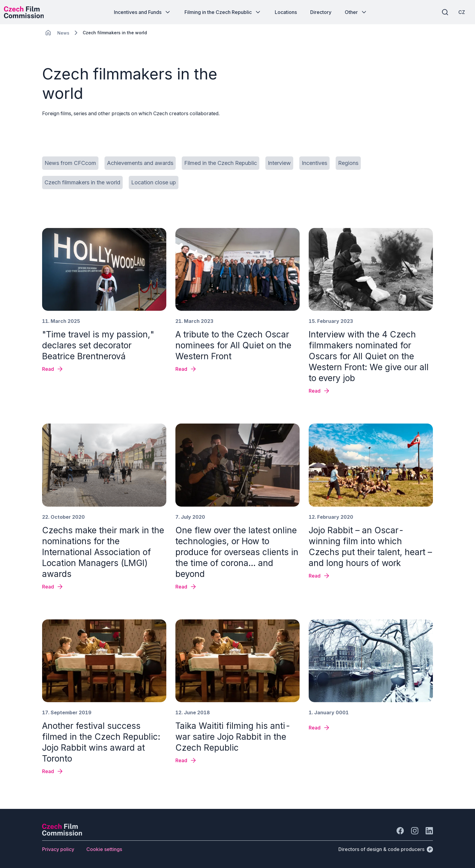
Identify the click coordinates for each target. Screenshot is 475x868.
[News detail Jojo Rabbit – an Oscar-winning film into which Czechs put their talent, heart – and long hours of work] (319, 576)
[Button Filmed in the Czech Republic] (221, 163)
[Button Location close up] (154, 183)
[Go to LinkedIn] (429, 831)
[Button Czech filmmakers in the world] (82, 183)
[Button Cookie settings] (104, 849)
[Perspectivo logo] (62, 834)
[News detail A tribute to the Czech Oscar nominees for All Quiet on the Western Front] (186, 369)
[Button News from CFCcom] (70, 163)
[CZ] (457, 12)
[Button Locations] (286, 12)
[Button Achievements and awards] (140, 163)
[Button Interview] (279, 163)
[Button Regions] (348, 163)
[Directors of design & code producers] (386, 849)
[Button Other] (356, 12)
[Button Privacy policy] (58, 849)
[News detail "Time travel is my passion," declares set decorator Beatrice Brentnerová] (53, 369)
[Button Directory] (321, 12)
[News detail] (319, 728)
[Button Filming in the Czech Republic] (223, 12)
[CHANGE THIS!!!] (48, 33)
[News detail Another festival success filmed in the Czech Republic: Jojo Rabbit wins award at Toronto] (53, 771)
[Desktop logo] (29, 12)
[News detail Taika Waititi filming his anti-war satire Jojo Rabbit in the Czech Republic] (186, 760)
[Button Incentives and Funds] (143, 12)
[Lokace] (63, 33)
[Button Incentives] (314, 163)
